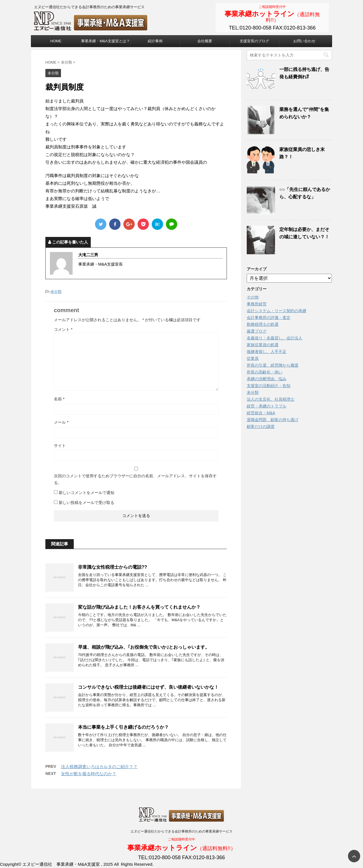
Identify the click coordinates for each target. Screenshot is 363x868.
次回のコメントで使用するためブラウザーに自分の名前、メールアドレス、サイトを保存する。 (135, 479)
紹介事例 (155, 41)
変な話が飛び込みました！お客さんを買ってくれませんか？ (139, 607)
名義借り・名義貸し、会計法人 (275, 338)
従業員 (253, 358)
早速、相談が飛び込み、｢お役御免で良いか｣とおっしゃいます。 (144, 647)
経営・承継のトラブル (267, 406)
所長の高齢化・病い (265, 372)
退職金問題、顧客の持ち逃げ (273, 420)
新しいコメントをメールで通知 (86, 493)
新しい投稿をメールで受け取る (86, 503)
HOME (56, 41)
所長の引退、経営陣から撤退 (273, 365)
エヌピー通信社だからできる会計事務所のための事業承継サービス (181, 831)
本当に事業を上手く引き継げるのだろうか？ (123, 727)
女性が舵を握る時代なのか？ (89, 774)
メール (61, 422)
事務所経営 (257, 304)
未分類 (56, 292)
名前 (59, 399)
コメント (63, 329)
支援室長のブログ (254, 41)
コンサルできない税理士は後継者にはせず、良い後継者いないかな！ (148, 687)
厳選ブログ (257, 331)
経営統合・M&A (261, 413)
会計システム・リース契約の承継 (277, 311)
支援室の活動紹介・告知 (269, 386)
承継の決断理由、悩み (267, 379)
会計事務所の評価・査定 (269, 318)
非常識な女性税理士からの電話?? (113, 567)
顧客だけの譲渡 (261, 426)
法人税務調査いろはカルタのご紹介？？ (99, 767)
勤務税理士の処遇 (263, 324)
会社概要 (205, 41)
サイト (60, 445)
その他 (253, 297)
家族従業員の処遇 (263, 345)
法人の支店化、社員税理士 (271, 399)
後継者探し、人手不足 (267, 352)
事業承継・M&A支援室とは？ (105, 41)
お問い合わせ (304, 41)
